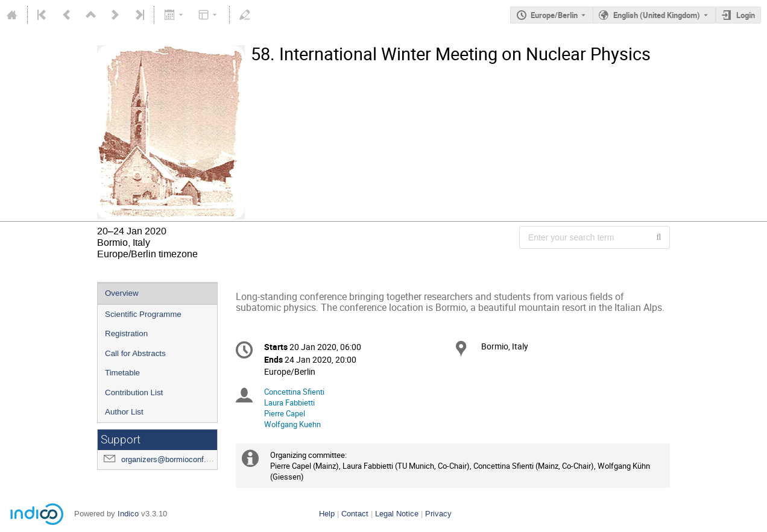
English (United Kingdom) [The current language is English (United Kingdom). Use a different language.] (657, 15)
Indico (128, 514)
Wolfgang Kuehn (292, 424)
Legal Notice (397, 514)
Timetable (122, 373)
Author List (124, 412)
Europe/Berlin (554, 15)
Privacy (438, 514)
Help (327, 514)
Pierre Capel (285, 413)
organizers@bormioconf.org (169, 459)
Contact (355, 514)
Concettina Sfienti (294, 392)
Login (746, 15)
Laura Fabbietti (289, 402)
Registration (126, 333)
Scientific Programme (143, 314)
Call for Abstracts (135, 353)
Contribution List (134, 393)
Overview (122, 293)
